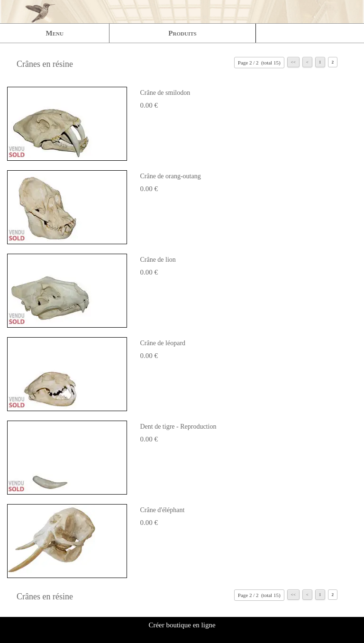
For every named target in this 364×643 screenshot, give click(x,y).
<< (293, 62)
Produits (182, 33)
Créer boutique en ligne (182, 625)
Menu (55, 33)
